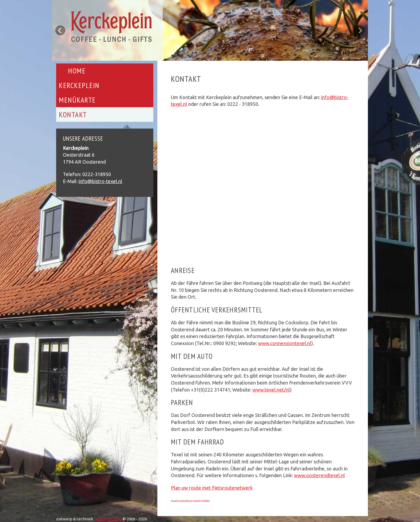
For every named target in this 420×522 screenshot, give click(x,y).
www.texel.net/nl (271, 390)
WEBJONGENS (108, 519)
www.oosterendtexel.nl (319, 475)
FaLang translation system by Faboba (190, 501)
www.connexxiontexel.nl (285, 343)
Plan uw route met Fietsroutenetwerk (212, 488)
